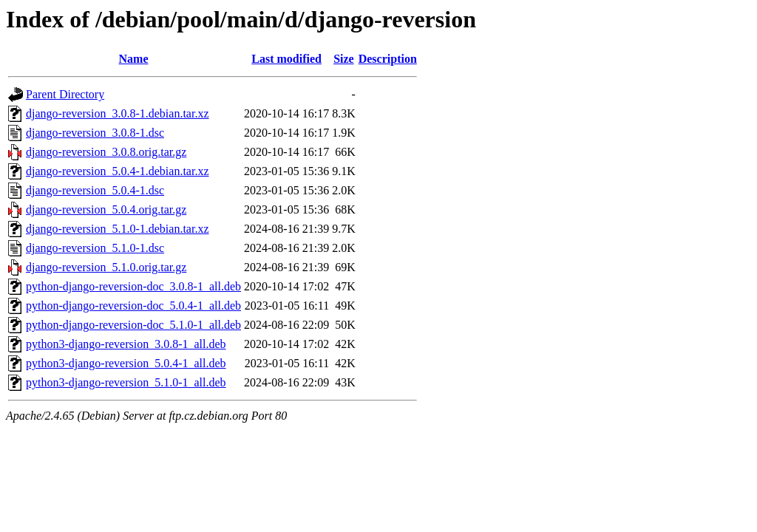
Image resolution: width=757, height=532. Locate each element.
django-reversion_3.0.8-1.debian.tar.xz (117, 113)
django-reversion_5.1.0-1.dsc (95, 248)
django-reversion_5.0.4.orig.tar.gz (106, 209)
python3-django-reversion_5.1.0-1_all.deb (126, 382)
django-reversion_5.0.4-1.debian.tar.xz (117, 171)
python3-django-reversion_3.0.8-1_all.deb (126, 344)
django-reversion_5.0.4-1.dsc (95, 190)
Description (388, 59)
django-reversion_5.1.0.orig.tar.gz (106, 267)
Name (134, 59)
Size (344, 59)
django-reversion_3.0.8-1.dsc (95, 133)
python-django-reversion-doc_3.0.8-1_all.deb (133, 286)
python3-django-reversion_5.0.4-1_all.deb (126, 363)
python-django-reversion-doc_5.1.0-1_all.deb (133, 325)
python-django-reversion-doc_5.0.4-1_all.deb (133, 306)
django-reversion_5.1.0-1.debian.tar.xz (117, 229)
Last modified (286, 59)
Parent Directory (65, 94)
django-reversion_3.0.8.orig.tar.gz (106, 152)
